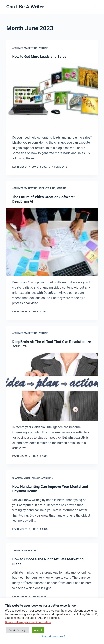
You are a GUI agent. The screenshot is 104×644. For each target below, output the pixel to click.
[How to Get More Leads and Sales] (52, 97)
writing (44, 48)
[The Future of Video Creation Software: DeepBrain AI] (52, 242)
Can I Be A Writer (25, 7)
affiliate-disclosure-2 (52, 637)
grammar (18, 478)
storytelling (47, 188)
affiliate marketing (25, 48)
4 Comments (60, 167)
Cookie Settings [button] (17, 630)
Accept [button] (38, 630)
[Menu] (96, 7)
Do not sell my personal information (28, 622)
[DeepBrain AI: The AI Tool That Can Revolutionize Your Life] (52, 387)
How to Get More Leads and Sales (39, 57)
